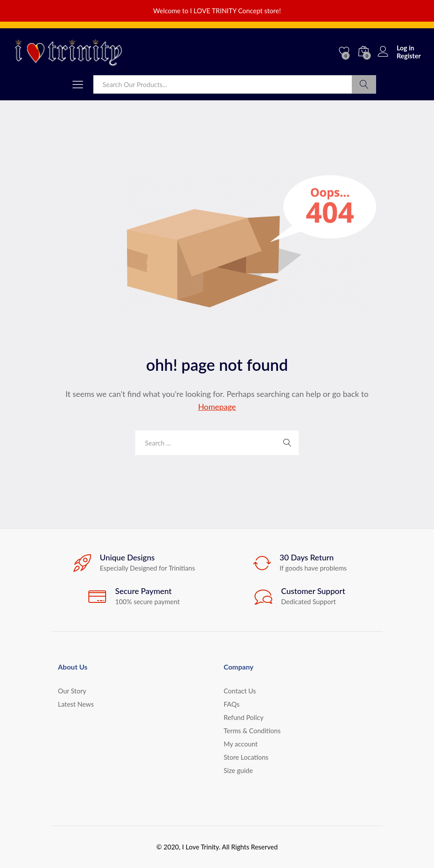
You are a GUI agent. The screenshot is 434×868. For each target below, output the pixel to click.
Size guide (238, 770)
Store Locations (246, 757)
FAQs (232, 704)
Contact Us (240, 691)
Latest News (76, 704)
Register (409, 56)
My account (241, 744)
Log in (396, 48)
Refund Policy (244, 717)
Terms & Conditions (252, 731)
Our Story (72, 691)
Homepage (217, 407)
